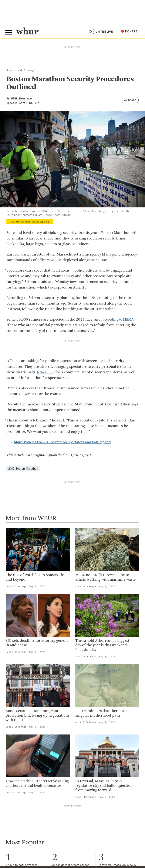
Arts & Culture (86, 722)
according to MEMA (119, 320)
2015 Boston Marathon (23, 469)
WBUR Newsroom (21, 99)
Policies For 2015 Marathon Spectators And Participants (66, 442)
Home (9, 71)
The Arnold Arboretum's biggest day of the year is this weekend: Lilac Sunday (102, 645)
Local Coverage (25, 71)
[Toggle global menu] (9, 32)
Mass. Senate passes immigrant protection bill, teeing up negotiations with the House (38, 715)
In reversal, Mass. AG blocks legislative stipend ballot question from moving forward (104, 786)
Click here (47, 372)
